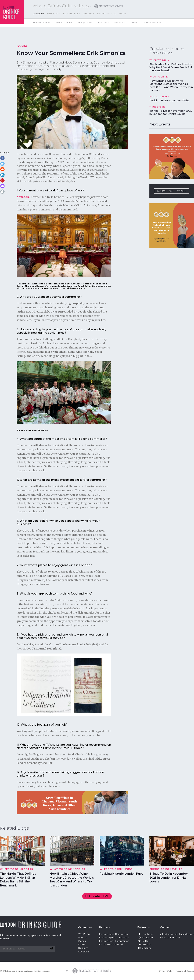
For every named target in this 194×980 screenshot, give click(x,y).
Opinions (83, 948)
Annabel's (23, 197)
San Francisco (107, 14)
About (134, 23)
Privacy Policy (166, 971)
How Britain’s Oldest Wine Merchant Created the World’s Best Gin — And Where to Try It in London (171, 86)
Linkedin (144, 944)
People (82, 938)
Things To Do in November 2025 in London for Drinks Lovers (171, 112)
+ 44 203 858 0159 (170, 938)
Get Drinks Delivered (111, 944)
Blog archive (97, 896)
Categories (85, 927)
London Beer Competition (114, 941)
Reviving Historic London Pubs (169, 101)
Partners (105, 927)
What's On (84, 934)
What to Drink (64, 23)
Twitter (143, 941)
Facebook (145, 934)
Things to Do (85, 23)
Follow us (143, 927)
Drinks (82, 944)
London (38, 14)
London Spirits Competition (115, 938)
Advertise (84, 952)
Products (120, 23)
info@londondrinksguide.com (177, 934)
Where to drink (42, 23)
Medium (144, 948)
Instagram (145, 938)
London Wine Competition (114, 934)
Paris (123, 14)
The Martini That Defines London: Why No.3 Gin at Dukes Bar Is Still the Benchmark (171, 67)
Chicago (88, 14)
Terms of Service (185, 971)
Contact (165, 927)
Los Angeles (72, 14)
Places (82, 941)
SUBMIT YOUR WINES (172, 191)
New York (53, 14)
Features (103, 23)
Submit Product (153, 23)
